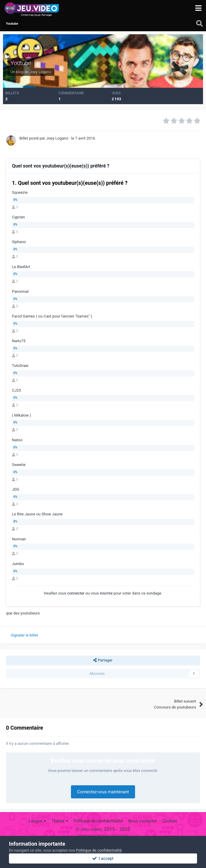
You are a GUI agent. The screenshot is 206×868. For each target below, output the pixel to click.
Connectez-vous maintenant (103, 792)
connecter (76, 593)
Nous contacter (143, 821)
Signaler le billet (24, 635)
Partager (103, 660)
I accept (103, 858)
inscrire (106, 593)
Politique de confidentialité (98, 821)
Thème (60, 821)
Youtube (21, 63)
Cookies (170, 821)
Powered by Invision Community (103, 836)
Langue (37, 821)
